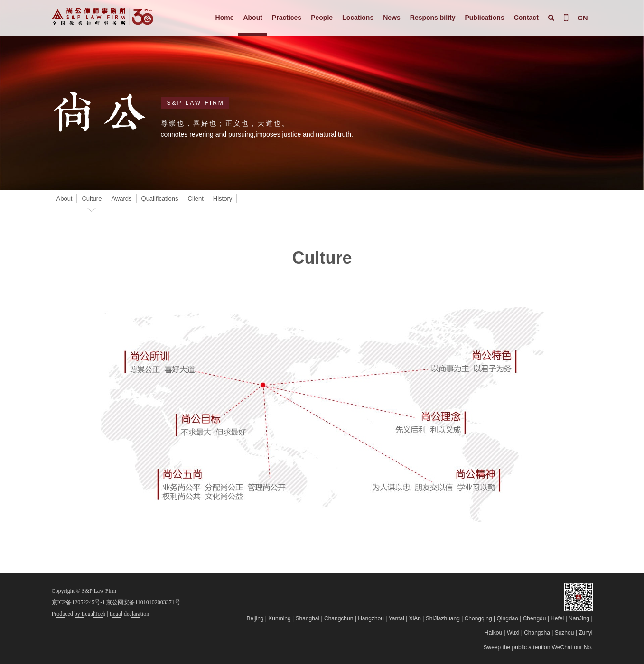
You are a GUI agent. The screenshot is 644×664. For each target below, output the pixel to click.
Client (196, 198)
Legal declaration (130, 614)
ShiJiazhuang (443, 618)
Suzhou (565, 633)
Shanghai (307, 618)
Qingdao (508, 618)
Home (225, 18)
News (392, 18)
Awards (121, 198)
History (223, 198)
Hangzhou (371, 618)
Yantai (397, 618)
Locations (358, 18)
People (322, 18)
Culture (92, 198)
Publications (484, 18)
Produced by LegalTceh (79, 614)
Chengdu (535, 618)
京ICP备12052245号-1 (79, 602)
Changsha (537, 633)
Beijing (255, 618)
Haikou (493, 633)
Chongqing (478, 618)
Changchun (339, 618)
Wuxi (513, 633)
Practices (287, 18)
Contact (526, 18)
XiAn (415, 618)
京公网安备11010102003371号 (143, 602)
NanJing (579, 618)
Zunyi (585, 633)
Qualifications (160, 198)
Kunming (279, 618)
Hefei (557, 618)
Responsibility (433, 18)
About (252, 18)
